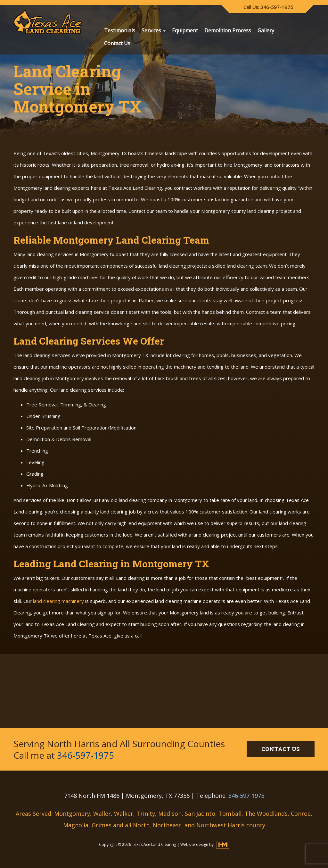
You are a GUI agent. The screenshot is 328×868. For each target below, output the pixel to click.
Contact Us (117, 43)
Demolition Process (228, 30)
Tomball (230, 814)
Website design (195, 844)
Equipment (185, 30)
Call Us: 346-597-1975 (268, 7)
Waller (102, 814)
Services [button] (154, 30)
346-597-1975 (86, 755)
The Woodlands (266, 814)
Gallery (266, 30)
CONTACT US (281, 749)
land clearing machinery (58, 601)
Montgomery (72, 814)
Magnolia (76, 825)
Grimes (102, 825)
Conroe (301, 814)
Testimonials (120, 30)
